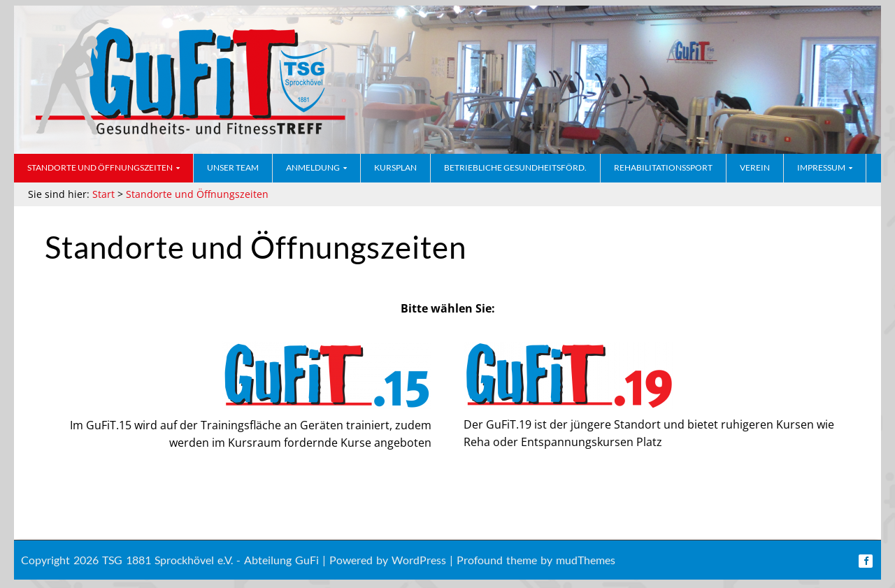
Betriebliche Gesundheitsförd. (515, 167)
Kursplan (395, 167)
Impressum (821, 167)
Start (103, 194)
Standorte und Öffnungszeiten (100, 167)
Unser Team (233, 167)
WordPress (419, 560)
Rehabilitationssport (663, 167)
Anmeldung (313, 167)
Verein (755, 167)
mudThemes (586, 560)
